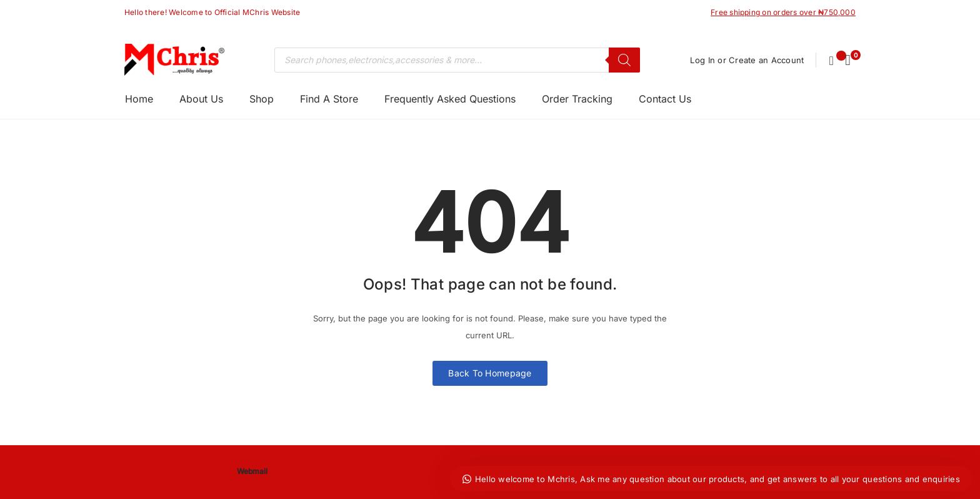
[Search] (624, 60)
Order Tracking (577, 99)
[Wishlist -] (832, 60)
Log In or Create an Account (746, 60)
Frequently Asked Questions (450, 99)
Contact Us (665, 99)
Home (139, 99)
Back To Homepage (490, 373)
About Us (201, 99)
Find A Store (329, 99)
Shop (262, 99)
